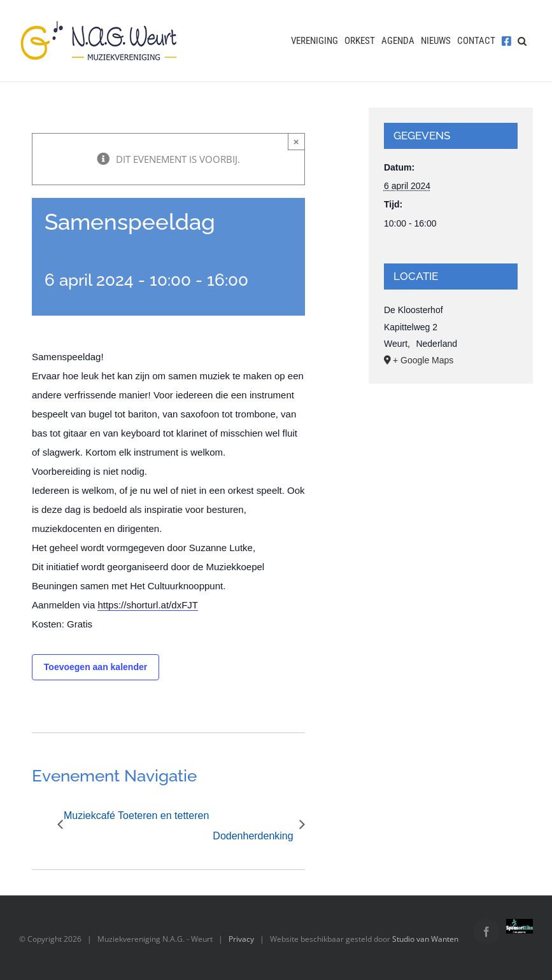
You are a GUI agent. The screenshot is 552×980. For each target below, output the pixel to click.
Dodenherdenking (253, 836)
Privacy (241, 939)
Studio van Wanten (425, 939)
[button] (522, 41)
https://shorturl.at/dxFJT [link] (148, 605)
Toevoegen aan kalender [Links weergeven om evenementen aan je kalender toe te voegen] (96, 667)
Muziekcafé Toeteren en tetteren (136, 815)
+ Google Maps (423, 360)
